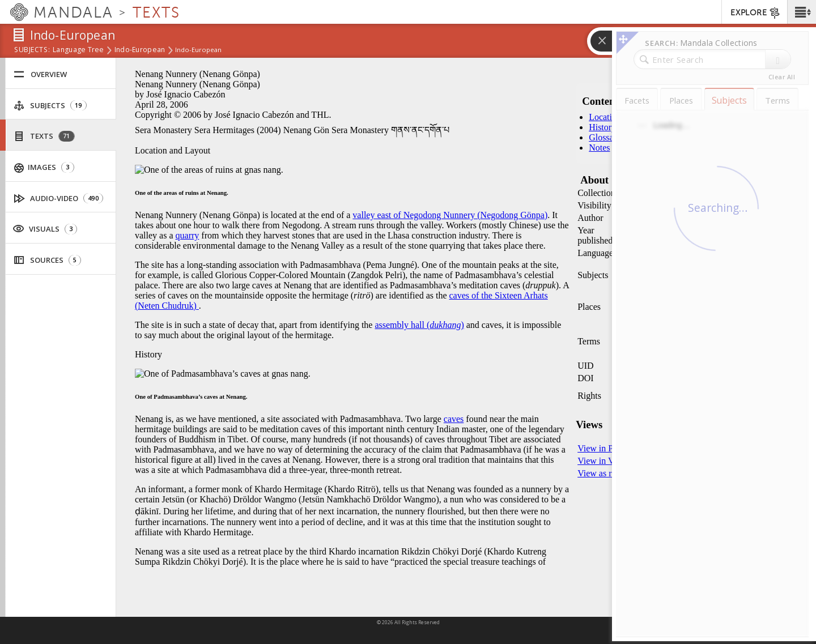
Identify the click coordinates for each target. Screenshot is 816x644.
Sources (47, 260)
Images (44, 167)
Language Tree (78, 50)
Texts (44, 136)
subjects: (32, 50)
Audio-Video (59, 199)
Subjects (50, 106)
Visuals (45, 228)
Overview (40, 74)
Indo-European (140, 50)
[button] (802, 12)
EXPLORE (756, 13)
